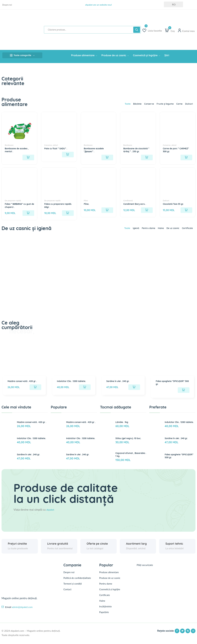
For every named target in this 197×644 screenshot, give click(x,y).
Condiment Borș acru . (136, 205)
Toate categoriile (22, 55)
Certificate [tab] (186, 231)
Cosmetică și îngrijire (110, 593)
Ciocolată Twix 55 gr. (175, 205)
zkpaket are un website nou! (99, 5)
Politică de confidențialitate (77, 581)
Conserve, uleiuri (51, 144)
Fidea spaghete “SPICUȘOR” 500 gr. (172, 386)
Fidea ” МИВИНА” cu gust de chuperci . (17, 207)
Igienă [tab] (128, 231)
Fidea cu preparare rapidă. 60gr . (56, 207)
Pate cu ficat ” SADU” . (58, 147)
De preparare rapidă (13, 202)
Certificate (105, 598)
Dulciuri (166, 202)
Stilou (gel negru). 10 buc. (130, 441)
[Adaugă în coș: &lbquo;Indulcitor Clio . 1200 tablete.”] (85, 391)
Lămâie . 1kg (123, 425)
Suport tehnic (174, 547)
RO (172, 4)
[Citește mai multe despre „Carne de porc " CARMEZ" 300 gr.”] (186, 156)
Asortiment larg (136, 547)
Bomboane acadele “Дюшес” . (95, 149)
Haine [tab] (156, 231)
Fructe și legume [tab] (161, 104)
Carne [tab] (177, 104)
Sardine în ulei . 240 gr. (120, 385)
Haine (102, 604)
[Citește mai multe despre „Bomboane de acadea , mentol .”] (28, 156)
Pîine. (87, 205)
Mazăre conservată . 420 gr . (24, 386)
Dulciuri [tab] (188, 104)
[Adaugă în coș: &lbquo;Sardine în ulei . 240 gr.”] (134, 391)
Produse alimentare (109, 575)
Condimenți (128, 202)
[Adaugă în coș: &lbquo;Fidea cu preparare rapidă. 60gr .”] (68, 214)
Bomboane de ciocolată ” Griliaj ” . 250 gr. (137, 149)
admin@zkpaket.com (22, 610)
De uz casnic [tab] (170, 231)
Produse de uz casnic (110, 581)
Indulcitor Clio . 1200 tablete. (74, 385)
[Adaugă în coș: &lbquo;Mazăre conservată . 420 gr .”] (35, 394)
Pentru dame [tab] (142, 231)
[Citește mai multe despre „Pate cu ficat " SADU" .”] (68, 153)
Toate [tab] (118, 104)
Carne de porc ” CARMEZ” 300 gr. (173, 149)
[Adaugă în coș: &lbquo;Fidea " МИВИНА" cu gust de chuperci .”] (28, 214)
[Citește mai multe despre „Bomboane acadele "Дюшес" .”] (107, 156)
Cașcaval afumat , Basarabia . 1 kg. (126, 458)
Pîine (86, 202)
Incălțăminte (106, 610)
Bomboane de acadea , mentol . (19, 149)
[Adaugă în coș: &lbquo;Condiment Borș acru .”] (147, 211)
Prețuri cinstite (17, 547)
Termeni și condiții (73, 587)
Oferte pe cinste (97, 547)
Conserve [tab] (143, 104)
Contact (67, 592)
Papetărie (104, 615)
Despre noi (7, 5)
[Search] (137, 30)
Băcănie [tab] (129, 104)
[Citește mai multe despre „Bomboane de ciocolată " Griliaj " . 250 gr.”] (147, 156)
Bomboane (9, 144)
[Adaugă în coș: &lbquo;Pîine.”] (107, 211)
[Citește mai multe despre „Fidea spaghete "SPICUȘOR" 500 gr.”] (184, 394)
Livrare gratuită (58, 547)
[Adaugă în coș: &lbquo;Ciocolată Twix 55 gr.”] (186, 211)
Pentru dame (106, 587)
